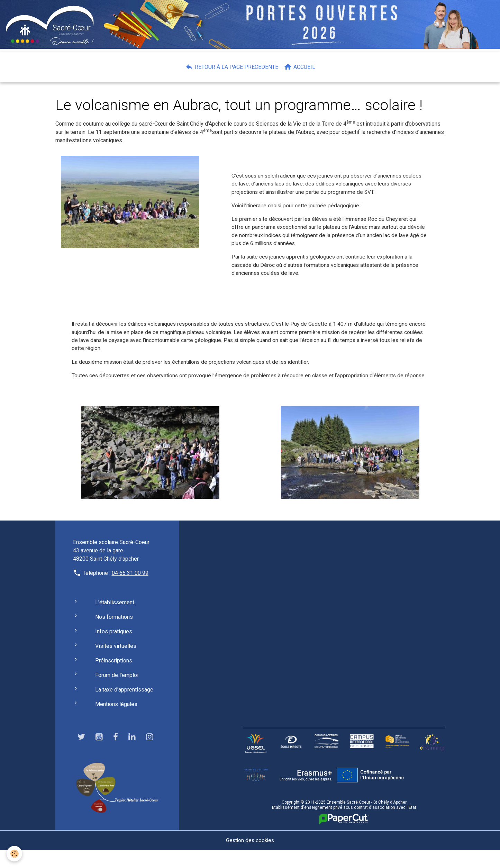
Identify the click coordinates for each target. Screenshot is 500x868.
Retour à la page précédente (232, 67)
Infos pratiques (114, 649)
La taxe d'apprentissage (124, 708)
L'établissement (115, 620)
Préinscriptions (114, 679)
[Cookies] (15, 854)
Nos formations (114, 635)
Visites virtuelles (116, 664)
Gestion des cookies (250, 858)
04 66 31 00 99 (130, 591)
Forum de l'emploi (117, 693)
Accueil (299, 67)
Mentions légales (116, 722)
